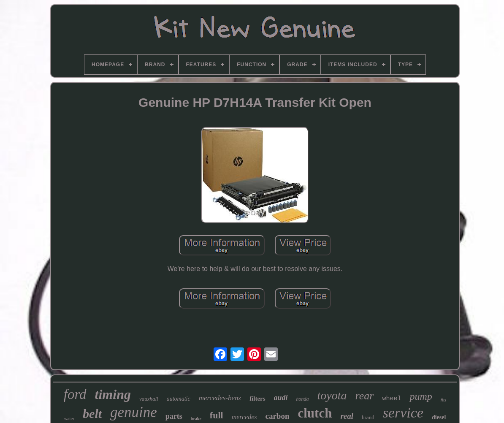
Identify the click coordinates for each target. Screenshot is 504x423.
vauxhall (149, 399)
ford (75, 394)
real (347, 416)
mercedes (244, 417)
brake (196, 419)
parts (174, 416)
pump (421, 396)
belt (92, 414)
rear (365, 396)
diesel (439, 417)
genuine (134, 412)
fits (443, 400)
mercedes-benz (220, 398)
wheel (392, 399)
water (69, 418)
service (403, 413)
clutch (315, 413)
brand (368, 417)
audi (281, 398)
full (217, 415)
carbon (277, 416)
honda (303, 399)
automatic (179, 399)
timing (113, 394)
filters (257, 399)
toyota (332, 395)
